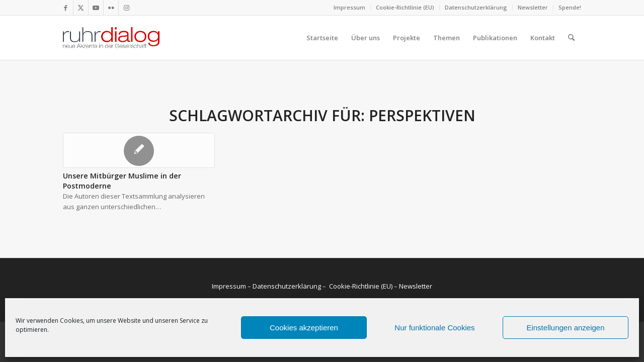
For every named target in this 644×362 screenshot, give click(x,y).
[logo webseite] (111, 38)
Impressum (349, 7)
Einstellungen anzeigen (565, 328)
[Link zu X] (81, 8)
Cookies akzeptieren (304, 328)
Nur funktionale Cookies (434, 328)
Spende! (570, 7)
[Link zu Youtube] (96, 8)
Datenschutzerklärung (476, 7)
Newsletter (533, 7)
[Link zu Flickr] (111, 8)
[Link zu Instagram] (126, 8)
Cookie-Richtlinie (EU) (405, 7)
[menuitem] (350, 8)
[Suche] (571, 38)
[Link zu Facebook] (66, 8)
